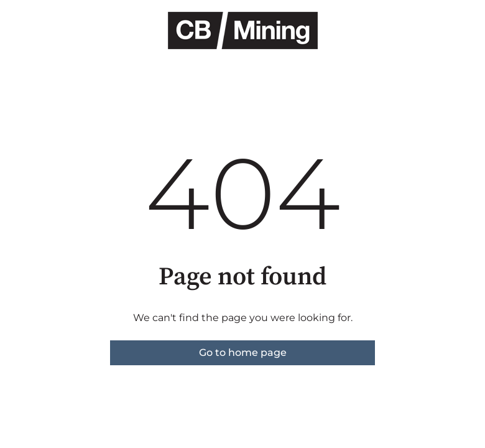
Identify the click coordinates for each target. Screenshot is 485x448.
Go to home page (243, 352)
